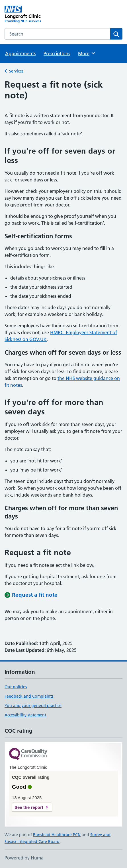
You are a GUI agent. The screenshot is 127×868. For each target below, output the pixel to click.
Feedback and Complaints (29, 696)
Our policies (16, 687)
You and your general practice (33, 706)
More (87, 53)
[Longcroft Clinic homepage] (34, 15)
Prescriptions (57, 53)
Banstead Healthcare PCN (57, 835)
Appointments (20, 53)
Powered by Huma (24, 858)
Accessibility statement (25, 715)
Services (16, 71)
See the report (29, 807)
